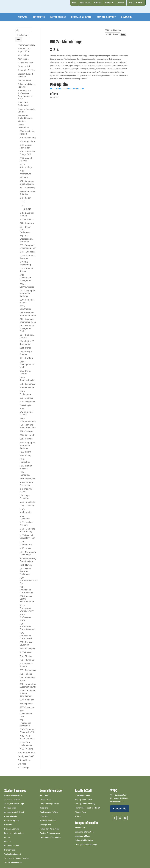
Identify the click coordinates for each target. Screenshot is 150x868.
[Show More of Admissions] (16, 59)
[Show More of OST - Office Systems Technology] (18, 569)
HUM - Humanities (25, 474)
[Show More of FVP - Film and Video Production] (18, 425)
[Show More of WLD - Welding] (18, 749)
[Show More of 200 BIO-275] (20, 206)
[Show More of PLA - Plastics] (18, 656)
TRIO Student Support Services (17, 858)
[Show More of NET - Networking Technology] (18, 552)
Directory (8, 825)
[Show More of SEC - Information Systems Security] (18, 684)
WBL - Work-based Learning (27, 737)
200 (23, 206)
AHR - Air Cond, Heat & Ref (27, 147)
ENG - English (26, 406)
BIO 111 (62, 89)
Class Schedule (11, 816)
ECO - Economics (27, 384)
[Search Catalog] (23, 30)
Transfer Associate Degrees (26, 111)
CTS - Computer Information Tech (28, 321)
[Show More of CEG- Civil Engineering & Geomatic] (18, 236)
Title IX (78, 816)
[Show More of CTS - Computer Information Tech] (18, 319)
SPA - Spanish (26, 704)
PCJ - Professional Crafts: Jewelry (27, 608)
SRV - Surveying (27, 708)
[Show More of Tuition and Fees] (16, 63)
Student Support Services (25, 75)
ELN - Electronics (27, 402)
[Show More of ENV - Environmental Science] (18, 409)
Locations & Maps (82, 836)
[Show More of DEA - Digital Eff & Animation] (18, 341)
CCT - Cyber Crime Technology (25, 230)
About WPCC (80, 828)
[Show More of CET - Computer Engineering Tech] (18, 245)
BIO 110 (53, 89)
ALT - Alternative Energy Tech (27, 153)
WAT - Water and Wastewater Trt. (27, 731)
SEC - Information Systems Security (28, 686)
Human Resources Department (87, 808)
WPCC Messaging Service (50, 837)
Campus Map (45, 800)
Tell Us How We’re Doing (49, 829)
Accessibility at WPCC (13, 795)
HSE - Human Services (26, 467)
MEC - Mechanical (25, 517)
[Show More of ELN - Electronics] (18, 402)
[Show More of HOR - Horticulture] (18, 459)
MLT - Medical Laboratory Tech (27, 537)
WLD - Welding (26, 749)
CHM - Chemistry (27, 252)
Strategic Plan (45, 825)
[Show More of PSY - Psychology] (18, 670)
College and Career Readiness (27, 86)
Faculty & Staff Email (84, 800)
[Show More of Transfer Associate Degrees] (16, 109)
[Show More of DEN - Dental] (18, 348)
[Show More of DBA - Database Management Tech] (18, 326)
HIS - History (25, 456)
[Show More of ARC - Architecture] (18, 171)
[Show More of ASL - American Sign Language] (18, 181)
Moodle (7, 842)
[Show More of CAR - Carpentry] (18, 223)
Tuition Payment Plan (13, 863)
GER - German (26, 439)
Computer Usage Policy (49, 804)
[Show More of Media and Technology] (16, 103)
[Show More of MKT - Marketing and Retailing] (18, 529)
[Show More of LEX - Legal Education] (18, 495)
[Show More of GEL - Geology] (18, 431)
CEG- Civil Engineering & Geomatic (26, 239)
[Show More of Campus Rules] (16, 81)
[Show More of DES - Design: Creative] (18, 352)
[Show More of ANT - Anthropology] (18, 165)
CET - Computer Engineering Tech (28, 247)
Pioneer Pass (10, 850)
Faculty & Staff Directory (85, 804)
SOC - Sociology (27, 700)
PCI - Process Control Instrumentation (27, 599)
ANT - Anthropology (26, 166)
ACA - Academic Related (27, 133)
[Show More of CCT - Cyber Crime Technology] (18, 227)
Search (19, 39)
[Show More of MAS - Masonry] (18, 506)
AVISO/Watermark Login (14, 804)
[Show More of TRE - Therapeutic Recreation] (18, 720)
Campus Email (10, 808)
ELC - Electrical (27, 398)
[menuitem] (74, 3)
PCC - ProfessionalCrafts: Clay (28, 581)
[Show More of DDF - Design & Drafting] (18, 335)
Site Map (22, 764)
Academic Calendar (12, 800)
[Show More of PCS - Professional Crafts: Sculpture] (18, 624)
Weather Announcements (50, 833)
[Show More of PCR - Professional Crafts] (18, 615)
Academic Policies (26, 70)
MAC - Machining (28, 502)
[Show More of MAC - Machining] (18, 502)
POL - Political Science (26, 665)
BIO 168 (80, 89)
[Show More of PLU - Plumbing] (18, 660)
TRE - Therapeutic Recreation (25, 723)
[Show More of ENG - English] (18, 405)
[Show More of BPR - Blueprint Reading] (18, 213)
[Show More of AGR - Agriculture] (18, 141)
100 (23, 202)
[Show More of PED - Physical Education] (18, 642)
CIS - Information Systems (27, 257)
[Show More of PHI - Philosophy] (18, 649)
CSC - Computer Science (27, 301)
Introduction (23, 55)
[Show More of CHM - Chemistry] (18, 252)
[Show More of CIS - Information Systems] (18, 256)
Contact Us (120, 809)
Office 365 (44, 816)
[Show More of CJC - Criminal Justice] (18, 269)
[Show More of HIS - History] (18, 456)
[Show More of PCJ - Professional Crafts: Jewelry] (18, 605)
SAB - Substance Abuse (27, 679)
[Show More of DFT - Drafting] (18, 358)
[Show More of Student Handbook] (16, 753)
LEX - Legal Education (25, 497)
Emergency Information (14, 833)
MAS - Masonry (27, 506)
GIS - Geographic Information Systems (27, 294)
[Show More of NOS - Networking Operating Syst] (18, 558)
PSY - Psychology (28, 670)
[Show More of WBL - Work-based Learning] (18, 736)
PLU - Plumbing (27, 660)
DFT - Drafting (26, 358)
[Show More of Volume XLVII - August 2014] (16, 49)
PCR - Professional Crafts (26, 617)
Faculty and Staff (26, 757)
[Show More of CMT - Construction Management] (18, 275)
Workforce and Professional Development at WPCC (25, 95)
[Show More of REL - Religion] (18, 674)
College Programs (12, 821)
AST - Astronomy (27, 188)
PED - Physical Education (26, 644)
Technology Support (13, 854)
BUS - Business (27, 220)
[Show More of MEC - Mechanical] (18, 516)
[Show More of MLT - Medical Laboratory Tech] (18, 535)
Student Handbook (26, 753)
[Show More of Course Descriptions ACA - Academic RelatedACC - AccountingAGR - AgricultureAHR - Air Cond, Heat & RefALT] (16, 125)
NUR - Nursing (26, 565)
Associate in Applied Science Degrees (25, 118)
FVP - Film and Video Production (28, 426)
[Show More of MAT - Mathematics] (18, 509)
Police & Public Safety (84, 840)
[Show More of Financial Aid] (16, 66)
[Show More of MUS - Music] (18, 548)
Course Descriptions (23, 126)
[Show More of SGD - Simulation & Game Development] (18, 691)
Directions (44, 808)
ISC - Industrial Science (26, 490)
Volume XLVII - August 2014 (24, 50)
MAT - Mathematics (26, 511)
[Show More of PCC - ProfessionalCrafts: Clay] (18, 578)
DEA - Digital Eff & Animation (27, 343)
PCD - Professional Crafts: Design (26, 590)
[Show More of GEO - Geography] (18, 435)
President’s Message (48, 821)
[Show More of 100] (20, 202)
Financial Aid (24, 67)
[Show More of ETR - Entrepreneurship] (18, 418)
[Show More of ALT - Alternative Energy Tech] (18, 152)
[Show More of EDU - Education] (18, 388)
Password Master (11, 846)
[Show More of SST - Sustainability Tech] (18, 711)
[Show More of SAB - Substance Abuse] (18, 678)
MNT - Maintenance (26, 543)
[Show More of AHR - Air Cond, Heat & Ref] (18, 145)
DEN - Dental (26, 348)
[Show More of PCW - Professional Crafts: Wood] (18, 633)
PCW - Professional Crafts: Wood (26, 636)
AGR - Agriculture (27, 142)
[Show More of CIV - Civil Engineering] (18, 262)
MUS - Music (25, 548)
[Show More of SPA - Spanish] (18, 704)
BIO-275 (27, 209)
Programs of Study (26, 45)
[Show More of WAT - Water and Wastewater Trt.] (18, 729)
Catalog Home (24, 760)
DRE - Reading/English (27, 379)
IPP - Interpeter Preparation (27, 484)
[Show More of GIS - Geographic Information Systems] (18, 291)
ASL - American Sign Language (27, 183)
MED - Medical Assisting (26, 524)
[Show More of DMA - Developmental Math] (18, 362)
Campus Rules (24, 81)
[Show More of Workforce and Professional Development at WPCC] (16, 91)
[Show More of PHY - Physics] (18, 652)
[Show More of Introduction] (16, 55)
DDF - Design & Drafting (27, 336)
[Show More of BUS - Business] (18, 219)
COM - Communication (27, 286)
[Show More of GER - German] (18, 439)
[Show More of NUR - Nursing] (18, 565)
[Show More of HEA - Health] (18, 452)
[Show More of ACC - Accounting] (18, 138)
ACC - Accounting (28, 138)
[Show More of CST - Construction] (18, 306)
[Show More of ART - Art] (18, 177)
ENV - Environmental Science (26, 412)
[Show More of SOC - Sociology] (18, 700)
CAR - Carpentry (27, 223)
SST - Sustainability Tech (26, 714)
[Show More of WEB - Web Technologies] (18, 742)
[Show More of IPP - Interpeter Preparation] (18, 483)
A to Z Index (44, 795)
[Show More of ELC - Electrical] (18, 398)
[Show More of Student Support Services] (16, 74)
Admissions (23, 59)
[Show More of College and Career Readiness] (16, 84)
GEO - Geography (28, 435)
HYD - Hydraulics (27, 479)
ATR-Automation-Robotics (27, 193)
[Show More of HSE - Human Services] (18, 466)
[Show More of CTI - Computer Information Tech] (18, 313)
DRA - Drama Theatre (26, 372)
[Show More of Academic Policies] (16, 70)
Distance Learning (12, 829)
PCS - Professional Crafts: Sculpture (27, 627)
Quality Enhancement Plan (86, 845)
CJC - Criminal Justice (26, 270)
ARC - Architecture (25, 173)
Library (7, 837)
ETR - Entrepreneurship (28, 420)
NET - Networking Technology (28, 554)
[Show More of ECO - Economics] (18, 384)
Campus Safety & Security (15, 812)
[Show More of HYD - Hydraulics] (18, 479)
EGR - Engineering (25, 393)
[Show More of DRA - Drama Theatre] (18, 371)
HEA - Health (25, 452)
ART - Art (24, 178)
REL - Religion (26, 674)
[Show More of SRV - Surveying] (18, 707)
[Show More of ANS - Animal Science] (18, 158)
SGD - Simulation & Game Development (28, 694)
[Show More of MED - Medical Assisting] (18, 522)
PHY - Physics (26, 653)
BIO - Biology (26, 198)
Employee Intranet (82, 795)
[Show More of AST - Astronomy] (18, 188)
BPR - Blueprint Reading (27, 214)
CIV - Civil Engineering (25, 264)
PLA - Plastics (26, 656)
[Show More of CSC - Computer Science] (18, 300)
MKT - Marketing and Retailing (27, 530)
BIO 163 (71, 89)
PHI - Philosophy (27, 649)
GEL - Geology (26, 432)
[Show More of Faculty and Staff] (16, 756)
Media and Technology (23, 104)
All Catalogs (23, 768)
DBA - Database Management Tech (27, 329)
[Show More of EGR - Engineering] (18, 391)
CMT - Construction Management (26, 278)
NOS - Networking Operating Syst (28, 560)
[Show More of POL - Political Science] (18, 664)
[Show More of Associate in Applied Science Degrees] (16, 115)
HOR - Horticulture (25, 461)
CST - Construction (26, 308)
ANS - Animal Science (26, 160)
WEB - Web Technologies (26, 744)
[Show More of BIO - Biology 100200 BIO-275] (18, 198)
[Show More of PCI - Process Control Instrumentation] (18, 596)
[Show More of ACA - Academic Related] (18, 131)
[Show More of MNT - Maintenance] (18, 542)
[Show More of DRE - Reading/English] (18, 377)
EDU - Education (27, 388)
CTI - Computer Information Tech (28, 314)
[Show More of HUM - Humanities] (18, 472)
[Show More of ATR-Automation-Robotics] (18, 192)
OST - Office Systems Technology (25, 572)
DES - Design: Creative (26, 353)
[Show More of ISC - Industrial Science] (18, 489)
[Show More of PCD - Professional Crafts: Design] (18, 587)
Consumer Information (84, 832)
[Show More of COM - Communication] (18, 284)
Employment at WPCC (49, 812)
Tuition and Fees (25, 63)
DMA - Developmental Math (27, 365)
